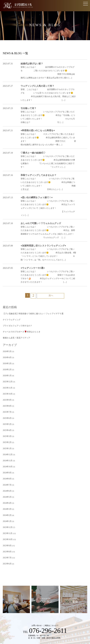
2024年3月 (7, 467)
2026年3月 (7, 333)
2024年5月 (7, 455)
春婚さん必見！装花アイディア (15, 309)
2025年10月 (7, 361)
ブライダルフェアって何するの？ (15, 298)
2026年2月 (7, 339)
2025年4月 (7, 394)
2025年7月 (7, 378)
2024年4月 (7, 461)
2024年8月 (7, 439)
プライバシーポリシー (41, 629)
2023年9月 (7, 500)
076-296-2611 (48, 583)
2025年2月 (7, 405)
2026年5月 (7, 322)
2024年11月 (7, 422)
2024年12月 (7, 417)
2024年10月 (7, 428)
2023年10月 (7, 494)
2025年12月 (7, 350)
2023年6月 (7, 517)
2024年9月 (7, 433)
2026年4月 (7, 327)
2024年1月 (7, 478)
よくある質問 (44, 619)
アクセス (74, 619)
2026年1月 (7, 344)
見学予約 (16, 619)
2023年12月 (7, 483)
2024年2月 (7, 472)
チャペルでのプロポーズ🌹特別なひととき (19, 303)
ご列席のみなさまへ (60, 619)
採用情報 (54, 629)
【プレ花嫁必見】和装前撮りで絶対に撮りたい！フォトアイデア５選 (29, 287)
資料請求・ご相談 (29, 619)
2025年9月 (7, 366)
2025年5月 (7, 389)
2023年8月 (7, 505)
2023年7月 (7, 511)
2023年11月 (7, 489)
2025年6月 (7, 383)
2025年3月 (7, 400)
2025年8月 (7, 372)
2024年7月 (7, 444)
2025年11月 (7, 355)
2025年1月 (7, 411)
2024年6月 (7, 450)
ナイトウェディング (10, 292)
